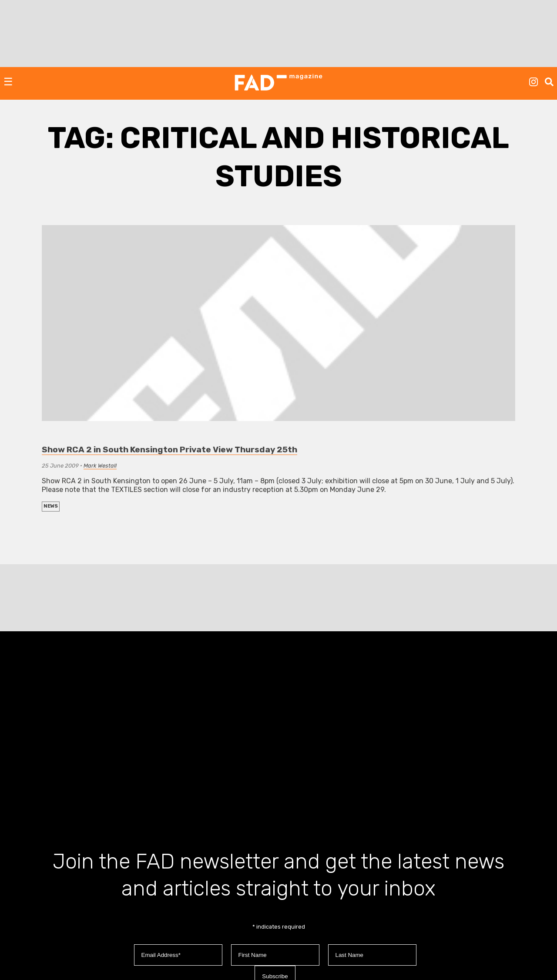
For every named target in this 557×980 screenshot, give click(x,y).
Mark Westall (100, 466)
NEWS (51, 506)
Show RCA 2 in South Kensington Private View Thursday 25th (169, 450)
